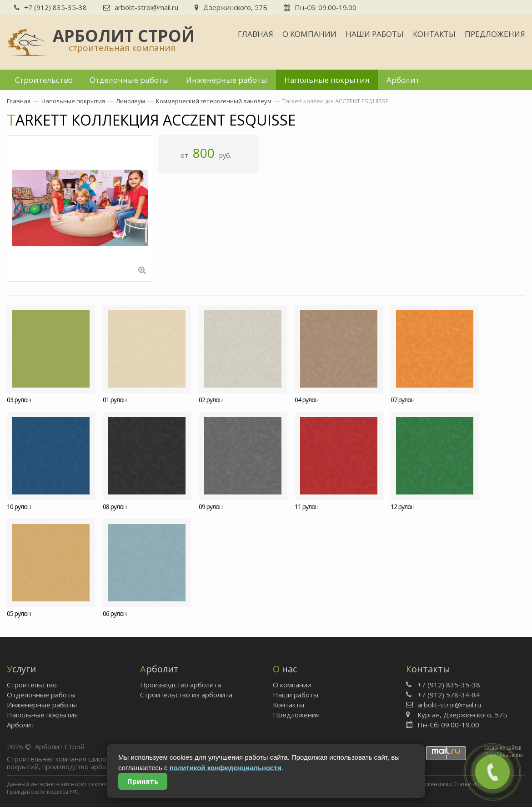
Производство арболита (181, 685)
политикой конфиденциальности (226, 768)
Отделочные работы (129, 80)
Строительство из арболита (186, 695)
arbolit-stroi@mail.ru (141, 7)
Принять (143, 781)
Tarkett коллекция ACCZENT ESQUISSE (336, 101)
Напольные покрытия (327, 80)
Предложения (495, 34)
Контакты (434, 34)
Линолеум (130, 101)
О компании (309, 34)
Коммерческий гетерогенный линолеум (214, 101)
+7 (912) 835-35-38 (50, 7)
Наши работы (375, 34)
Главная (256, 34)
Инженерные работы (227, 80)
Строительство (44, 80)
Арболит (403, 80)
